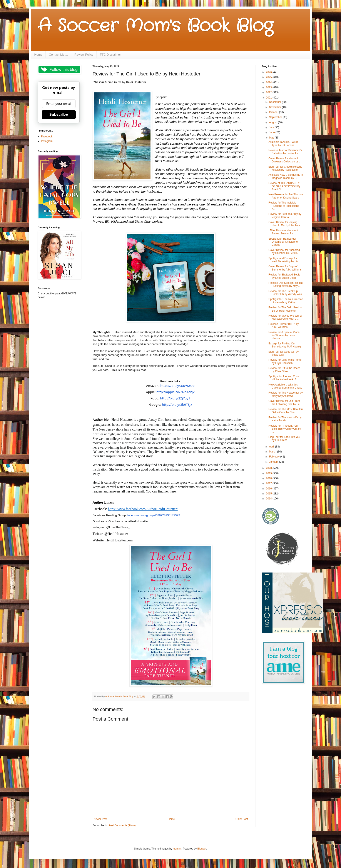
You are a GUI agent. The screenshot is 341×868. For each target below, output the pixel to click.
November (275, 107)
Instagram (47, 141)
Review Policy (84, 55)
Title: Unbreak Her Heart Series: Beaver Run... (283, 232)
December (275, 102)
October (274, 112)
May (272, 138)
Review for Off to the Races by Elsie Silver (284, 370)
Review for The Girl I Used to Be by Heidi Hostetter (285, 309)
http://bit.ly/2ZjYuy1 (175, 398)
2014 (269, 499)
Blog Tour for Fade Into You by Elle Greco (284, 439)
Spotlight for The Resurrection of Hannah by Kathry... (286, 301)
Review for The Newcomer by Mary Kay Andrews (285, 394)
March (273, 452)
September (276, 117)
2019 (269, 473)
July (272, 127)
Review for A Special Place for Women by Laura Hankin (284, 335)
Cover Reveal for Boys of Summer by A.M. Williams (285, 268)
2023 (269, 87)
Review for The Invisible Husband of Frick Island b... (284, 206)
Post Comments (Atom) (122, 825)
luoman (177, 849)
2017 (269, 483)
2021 (269, 98)
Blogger (202, 849)
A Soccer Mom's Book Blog (155, 26)
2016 (269, 489)
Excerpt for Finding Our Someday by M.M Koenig (285, 345)
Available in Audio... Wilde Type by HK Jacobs (283, 144)
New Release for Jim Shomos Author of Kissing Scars (286, 196)
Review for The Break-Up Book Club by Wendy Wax (285, 293)
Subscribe (59, 114)
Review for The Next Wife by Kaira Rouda (285, 419)
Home (38, 55)
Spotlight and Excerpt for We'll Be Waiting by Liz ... (285, 260)
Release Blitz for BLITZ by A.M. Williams (283, 325)
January (274, 462)
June (272, 132)
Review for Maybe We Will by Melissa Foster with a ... (285, 317)
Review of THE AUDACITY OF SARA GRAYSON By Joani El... (284, 186)
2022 (269, 92)
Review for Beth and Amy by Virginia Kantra (285, 215)
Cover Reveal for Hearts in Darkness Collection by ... (285, 160)
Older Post (242, 819)
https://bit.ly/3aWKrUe (177, 386)
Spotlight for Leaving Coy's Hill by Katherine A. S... (284, 378)
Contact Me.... (58, 55)
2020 (269, 468)
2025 (269, 77)
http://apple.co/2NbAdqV (176, 392)
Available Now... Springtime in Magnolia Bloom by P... (286, 176)
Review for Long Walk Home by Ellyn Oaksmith (285, 361)
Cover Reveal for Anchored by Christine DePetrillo (284, 252)
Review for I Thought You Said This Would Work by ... (285, 429)
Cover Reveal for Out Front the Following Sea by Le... (285, 402)
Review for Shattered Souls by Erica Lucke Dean (284, 276)
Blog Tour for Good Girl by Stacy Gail (283, 353)
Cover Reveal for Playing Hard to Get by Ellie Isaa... (285, 224)
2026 (269, 72)
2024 (269, 82)
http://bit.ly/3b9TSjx (177, 404)
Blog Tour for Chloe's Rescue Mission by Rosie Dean (285, 168)
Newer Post (100, 819)
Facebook (47, 137)
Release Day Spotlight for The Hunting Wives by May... (286, 284)
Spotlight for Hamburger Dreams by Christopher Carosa (283, 242)
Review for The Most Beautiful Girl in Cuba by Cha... (286, 411)
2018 (269, 478)
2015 (269, 494)
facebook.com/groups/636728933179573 (154, 515)
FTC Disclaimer (110, 55)
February (275, 457)
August (273, 122)
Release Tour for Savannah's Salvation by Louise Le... (285, 152)
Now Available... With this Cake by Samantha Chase (285, 386)
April (272, 447)
